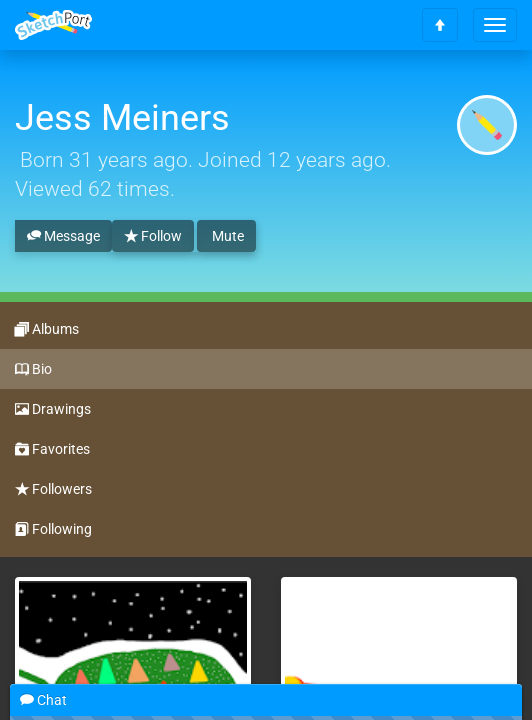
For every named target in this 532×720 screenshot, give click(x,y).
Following (53, 530)
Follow (153, 237)
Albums (47, 330)
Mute (226, 236)
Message (63, 237)
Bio (33, 370)
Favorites (52, 450)
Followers (53, 490)
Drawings (53, 410)
